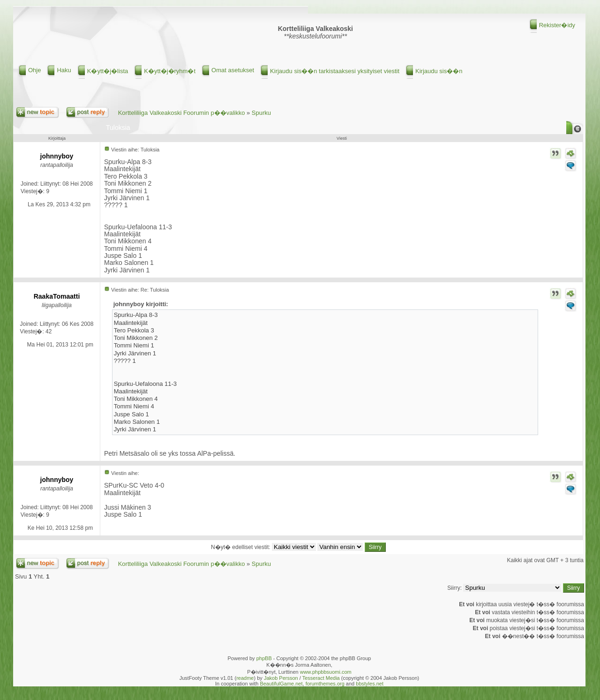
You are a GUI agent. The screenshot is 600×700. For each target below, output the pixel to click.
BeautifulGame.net (281, 684)
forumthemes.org (325, 684)
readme (245, 678)
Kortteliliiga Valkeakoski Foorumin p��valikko (182, 113)
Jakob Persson (281, 678)
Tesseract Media (321, 678)
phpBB (264, 658)
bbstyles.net (370, 684)
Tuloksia (118, 128)
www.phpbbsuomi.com (326, 672)
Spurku (261, 113)
